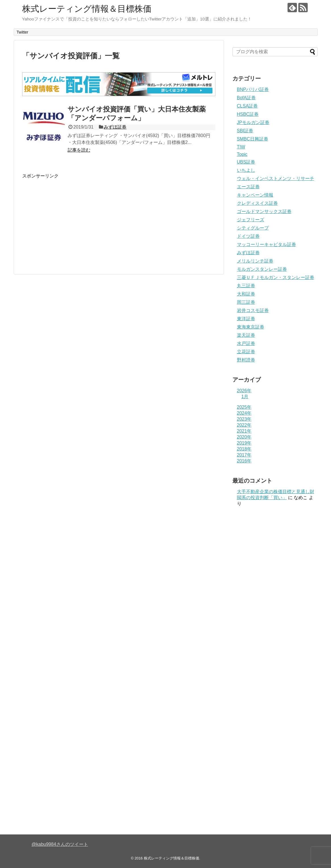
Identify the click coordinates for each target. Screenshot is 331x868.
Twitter (22, 32)
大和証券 (246, 294)
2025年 (244, 407)
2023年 (244, 419)
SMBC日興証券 (253, 139)
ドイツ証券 (248, 236)
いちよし (246, 170)
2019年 (244, 443)
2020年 (244, 437)
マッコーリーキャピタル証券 (267, 244)
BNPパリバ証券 (253, 89)
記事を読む (79, 150)
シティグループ (253, 228)
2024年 (244, 413)
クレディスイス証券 (257, 203)
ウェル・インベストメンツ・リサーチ (276, 178)
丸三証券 (246, 286)
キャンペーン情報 (255, 195)
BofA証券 (246, 98)
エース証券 (248, 187)
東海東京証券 (251, 327)
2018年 (244, 449)
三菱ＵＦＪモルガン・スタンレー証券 (276, 277)
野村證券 (246, 360)
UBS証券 (246, 162)
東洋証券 (246, 319)
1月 (245, 397)
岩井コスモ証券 (253, 310)
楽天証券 (246, 335)
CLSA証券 (247, 106)
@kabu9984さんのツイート (60, 844)
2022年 (244, 425)
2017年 (244, 455)
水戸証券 (246, 343)
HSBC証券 (248, 114)
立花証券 (246, 352)
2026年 (244, 391)
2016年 (244, 461)
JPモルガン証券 (253, 122)
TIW (241, 147)
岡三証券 (246, 302)
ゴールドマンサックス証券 (264, 211)
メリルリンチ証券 (255, 261)
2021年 (244, 431)
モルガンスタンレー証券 (262, 269)
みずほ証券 (115, 127)
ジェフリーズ (251, 220)
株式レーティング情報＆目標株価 (87, 9)
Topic (242, 154)
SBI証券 (245, 131)
